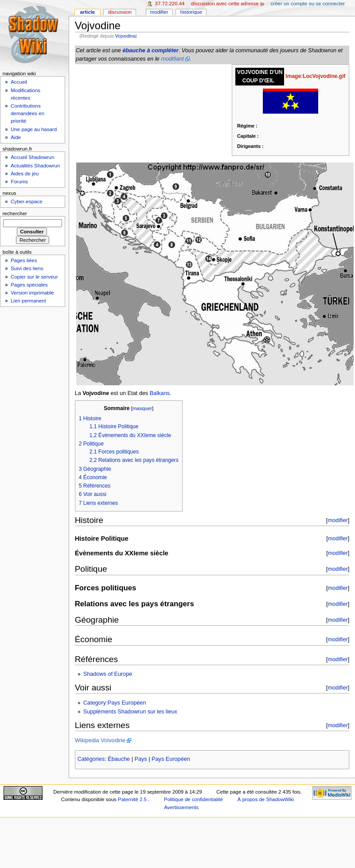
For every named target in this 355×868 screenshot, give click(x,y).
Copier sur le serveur (34, 277)
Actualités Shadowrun (35, 166)
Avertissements (181, 807)
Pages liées (24, 260)
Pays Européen (171, 759)
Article (87, 12)
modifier (337, 520)
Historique (191, 12)
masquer (142, 408)
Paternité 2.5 (133, 799)
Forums (19, 182)
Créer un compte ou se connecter (308, 4)
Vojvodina (125, 36)
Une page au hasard (34, 129)
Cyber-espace (26, 201)
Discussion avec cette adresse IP (228, 4)
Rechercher (15, 213)
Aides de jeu (25, 174)
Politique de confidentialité (193, 799)
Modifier (159, 12)
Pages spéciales (29, 285)
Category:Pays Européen (115, 703)
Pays (141, 759)
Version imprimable (32, 293)
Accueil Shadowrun (32, 157)
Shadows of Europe (108, 674)
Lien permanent (28, 301)
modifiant (172, 59)
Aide (16, 137)
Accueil (19, 82)
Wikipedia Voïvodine (100, 740)
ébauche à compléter (150, 50)
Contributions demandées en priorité (27, 113)
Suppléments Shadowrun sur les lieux (130, 712)
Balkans (160, 393)
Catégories (91, 759)
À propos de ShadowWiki (266, 799)
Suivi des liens (27, 268)
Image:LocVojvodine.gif (315, 76)
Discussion (119, 12)
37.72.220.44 (170, 4)
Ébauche (119, 759)
